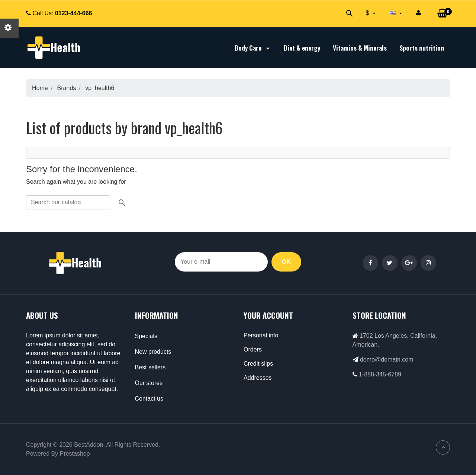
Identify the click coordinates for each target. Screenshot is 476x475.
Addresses (258, 378)
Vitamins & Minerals (360, 48)
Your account (268, 315)
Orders (253, 349)
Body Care (253, 48)
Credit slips (258, 364)
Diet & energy (302, 48)
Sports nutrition (422, 48)
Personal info (261, 335)
